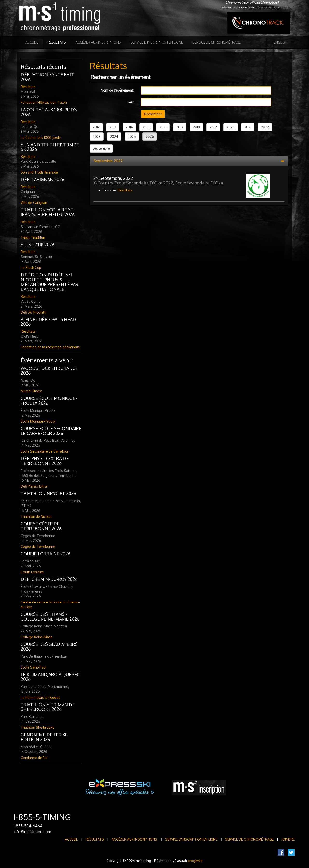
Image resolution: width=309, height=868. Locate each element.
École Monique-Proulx (38, 421)
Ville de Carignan (34, 202)
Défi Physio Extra (34, 486)
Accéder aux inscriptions (98, 42)
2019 (213, 127)
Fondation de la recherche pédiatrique (50, 347)
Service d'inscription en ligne (157, 42)
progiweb (195, 861)
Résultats (57, 42)
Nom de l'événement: (117, 90)
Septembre (101, 148)
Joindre (288, 839)
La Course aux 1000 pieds (41, 137)
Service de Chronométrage (217, 42)
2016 (163, 127)
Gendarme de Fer (34, 758)
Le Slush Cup (31, 268)
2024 (114, 136)
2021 (248, 127)
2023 (97, 136)
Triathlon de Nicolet (36, 517)
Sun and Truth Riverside (39, 172)
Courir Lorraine (32, 572)
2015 (146, 127)
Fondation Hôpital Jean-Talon (44, 102)
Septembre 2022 (108, 161)
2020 (231, 127)
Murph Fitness (32, 391)
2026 (150, 136)
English (281, 42)
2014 (129, 127)
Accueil (32, 42)
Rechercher (153, 114)
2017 (180, 127)
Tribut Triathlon (33, 238)
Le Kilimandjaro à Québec (41, 697)
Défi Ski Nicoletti (34, 312)
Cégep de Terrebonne (38, 547)
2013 (113, 127)
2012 (96, 127)
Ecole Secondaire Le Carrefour (45, 451)
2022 (265, 127)
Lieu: (130, 102)
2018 (196, 127)
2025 (132, 136)
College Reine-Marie (37, 637)
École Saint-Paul (34, 667)
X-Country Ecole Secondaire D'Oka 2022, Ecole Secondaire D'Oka (158, 183)
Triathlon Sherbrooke (38, 727)
